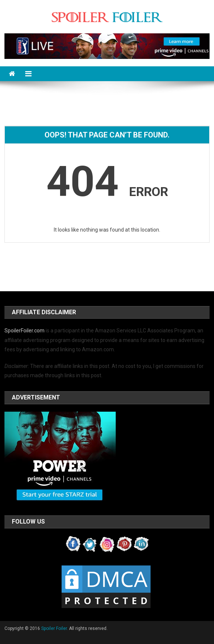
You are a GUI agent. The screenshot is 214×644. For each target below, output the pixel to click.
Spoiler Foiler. (55, 628)
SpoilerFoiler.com (24, 331)
